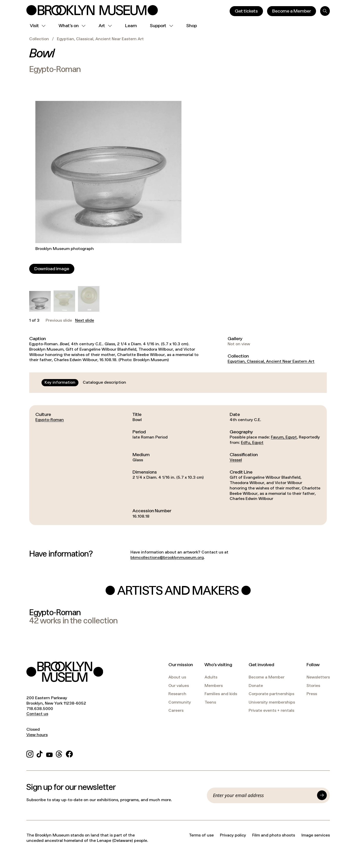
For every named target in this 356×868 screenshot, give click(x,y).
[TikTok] (40, 753)
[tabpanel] (178, 465)
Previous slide (59, 320)
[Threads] (59, 753)
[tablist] (85, 383)
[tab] (60, 383)
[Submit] (322, 795)
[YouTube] (49, 753)
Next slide (85, 320)
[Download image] (52, 269)
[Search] (325, 11)
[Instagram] (30, 753)
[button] (40, 301)
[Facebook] (69, 753)
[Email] (263, 795)
